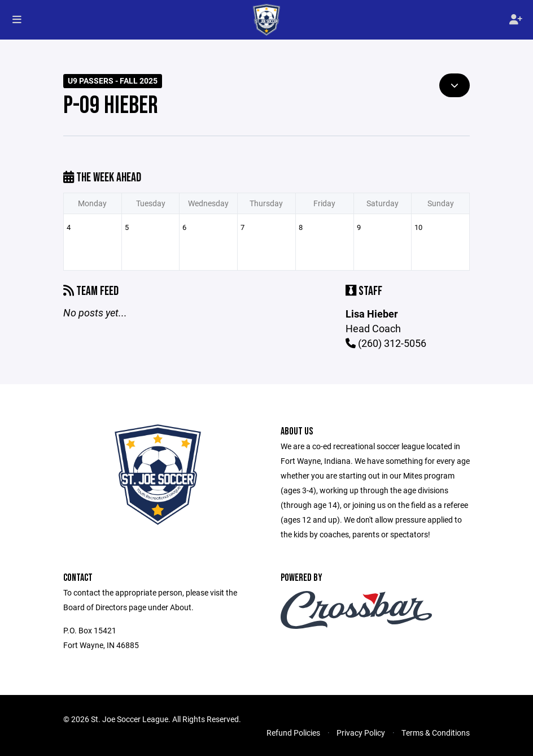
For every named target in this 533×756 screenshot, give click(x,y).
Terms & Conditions (436, 733)
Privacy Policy (361, 733)
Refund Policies (293, 733)
